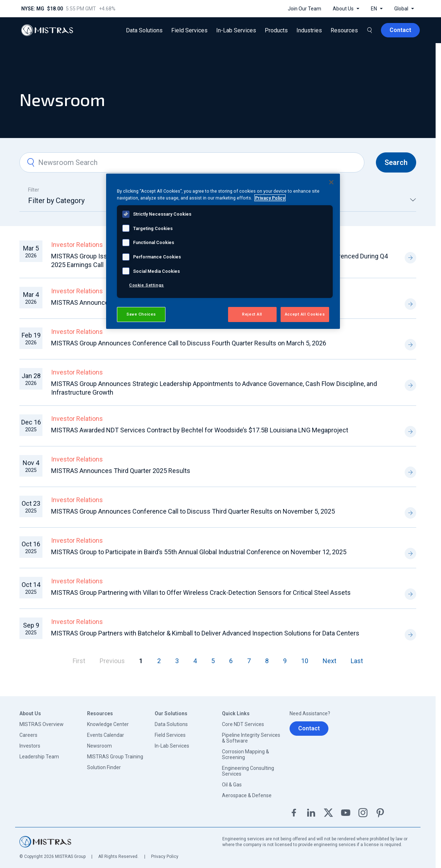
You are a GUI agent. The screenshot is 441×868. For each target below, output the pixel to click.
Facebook (294, 813)
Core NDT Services (243, 724)
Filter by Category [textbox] (56, 201)
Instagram (363, 813)
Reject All (252, 314)
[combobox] (83, 204)
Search (396, 162)
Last (357, 661)
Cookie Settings (147, 285)
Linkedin (311, 813)
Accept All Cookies (305, 314)
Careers (28, 735)
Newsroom (99, 746)
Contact (309, 728)
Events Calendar (106, 735)
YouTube (346, 813)
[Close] (331, 182)
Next (329, 661)
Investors (30, 746)
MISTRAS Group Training (115, 757)
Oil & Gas (232, 785)
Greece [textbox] (310, 201)
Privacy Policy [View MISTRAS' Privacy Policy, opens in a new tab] (270, 198)
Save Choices (141, 314)
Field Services (170, 735)
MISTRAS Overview (42, 724)
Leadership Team (39, 757)
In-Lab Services (172, 746)
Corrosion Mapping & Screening (245, 754)
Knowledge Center (108, 724)
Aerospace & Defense (247, 795)
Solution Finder (104, 767)
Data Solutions (171, 724)
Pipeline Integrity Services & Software (251, 738)
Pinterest (380, 813)
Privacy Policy (165, 856)
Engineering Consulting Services (248, 771)
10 (305, 661)
